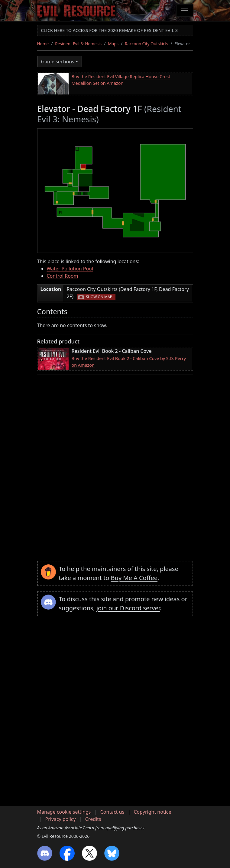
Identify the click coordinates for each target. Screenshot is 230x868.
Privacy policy (61, 819)
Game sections (58, 62)
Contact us (112, 812)
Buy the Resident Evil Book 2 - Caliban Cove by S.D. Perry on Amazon (129, 362)
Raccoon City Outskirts (146, 44)
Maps (113, 44)
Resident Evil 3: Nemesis (78, 44)
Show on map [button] (99, 297)
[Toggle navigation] (185, 11)
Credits (93, 819)
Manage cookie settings (64, 812)
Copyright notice (153, 812)
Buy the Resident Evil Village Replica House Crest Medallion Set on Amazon (121, 80)
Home (43, 44)
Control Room (63, 276)
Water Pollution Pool (70, 269)
